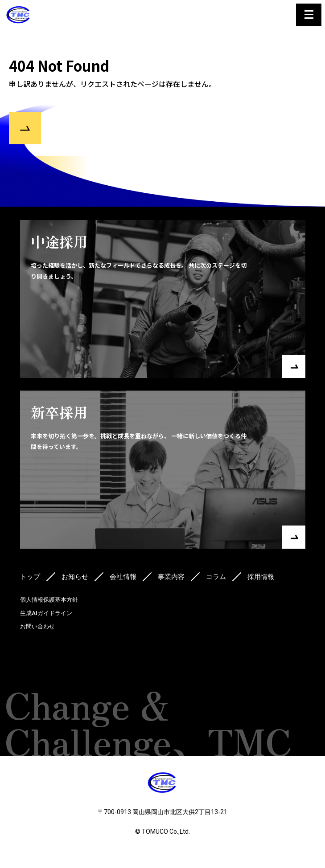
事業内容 (171, 577)
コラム (216, 577)
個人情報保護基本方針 (49, 600)
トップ (30, 577)
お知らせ (75, 577)
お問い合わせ (37, 626)
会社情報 (123, 577)
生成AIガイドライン (46, 613)
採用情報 (261, 577)
